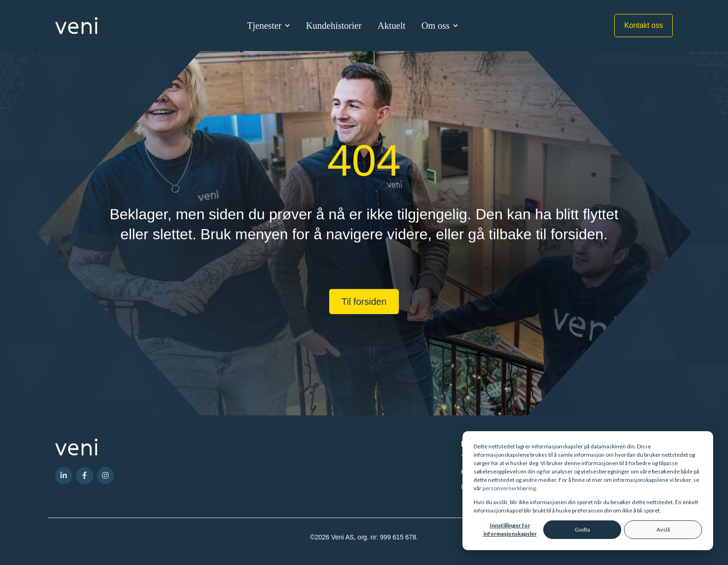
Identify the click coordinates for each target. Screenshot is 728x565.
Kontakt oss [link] (643, 25)
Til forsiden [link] (364, 302)
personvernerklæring (509, 488)
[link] (76, 25)
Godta (582, 529)
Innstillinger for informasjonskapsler (510, 529)
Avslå (663, 529)
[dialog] (588, 491)
